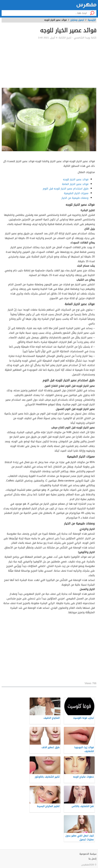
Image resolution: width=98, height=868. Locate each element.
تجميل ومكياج (77, 20)
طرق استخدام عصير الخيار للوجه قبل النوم (66, 189)
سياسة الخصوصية (88, 854)
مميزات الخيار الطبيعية (76, 193)
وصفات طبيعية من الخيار (75, 198)
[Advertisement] (49, 64)
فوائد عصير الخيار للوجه (76, 179)
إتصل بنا (92, 859)
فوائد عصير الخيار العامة (75, 184)
